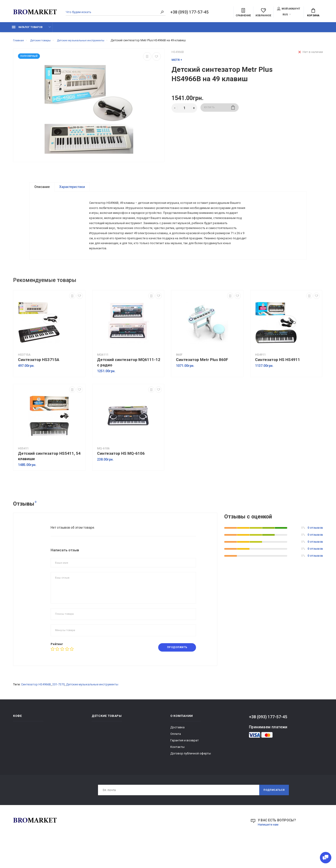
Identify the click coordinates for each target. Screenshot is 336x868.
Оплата (176, 757)
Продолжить (175, 670)
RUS (285, 15)
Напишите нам (269, 849)
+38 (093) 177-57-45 (189, 13)
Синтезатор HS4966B (36, 708)
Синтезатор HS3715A (39, 383)
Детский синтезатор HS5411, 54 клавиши (49, 479)
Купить (219, 111)
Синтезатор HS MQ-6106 (121, 476)
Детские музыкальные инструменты (92, 708)
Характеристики (72, 189)
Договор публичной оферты (191, 777)
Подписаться (272, 814)
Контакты (177, 770)
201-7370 (58, 708)
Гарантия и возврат (185, 764)
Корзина (313, 13)
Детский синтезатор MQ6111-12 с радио (129, 385)
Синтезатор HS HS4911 (278, 383)
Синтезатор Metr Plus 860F (202, 383)
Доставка (177, 751)
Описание (42, 189)
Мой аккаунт (289, 9)
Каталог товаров (27, 30)
